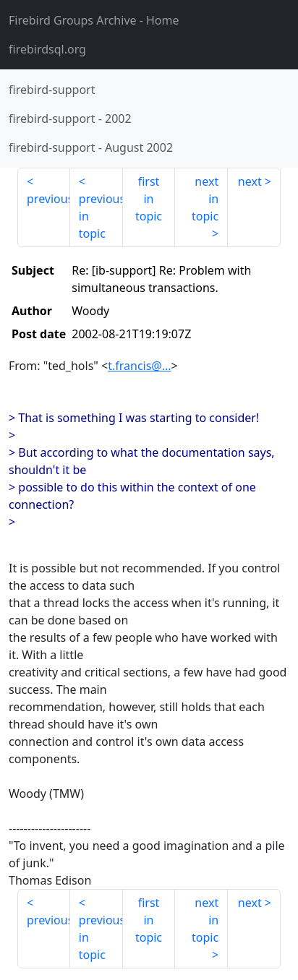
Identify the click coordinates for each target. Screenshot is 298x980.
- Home (94, 20)
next (250, 181)
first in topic (149, 199)
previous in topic (101, 216)
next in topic (205, 199)
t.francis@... (139, 366)
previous (48, 199)
